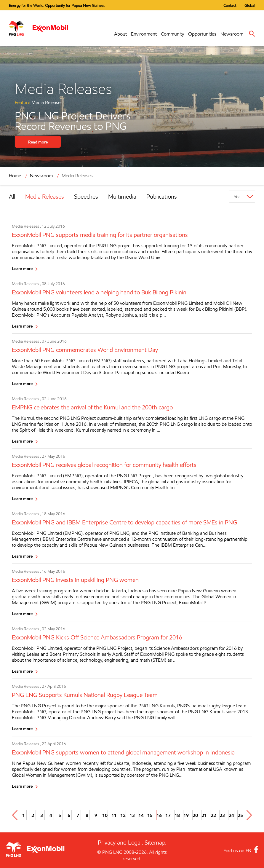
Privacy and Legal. (120, 843)
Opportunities (202, 34)
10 (105, 815)
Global (250, 5)
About (120, 34)
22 (213, 815)
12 (123, 815)
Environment (144, 34)
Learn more (22, 268)
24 (231, 815)
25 (240, 815)
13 (132, 815)
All (12, 197)
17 (168, 815)
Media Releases (77, 176)
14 (141, 815)
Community (172, 34)
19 (186, 815)
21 (204, 815)
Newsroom (232, 34)
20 (195, 815)
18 (177, 815)
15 (150, 815)
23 (222, 815)
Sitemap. (156, 843)
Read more (38, 142)
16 (159, 815)
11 (114, 815)
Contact (230, 5)
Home (15, 176)
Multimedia (122, 197)
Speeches (86, 197)
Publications (162, 197)
